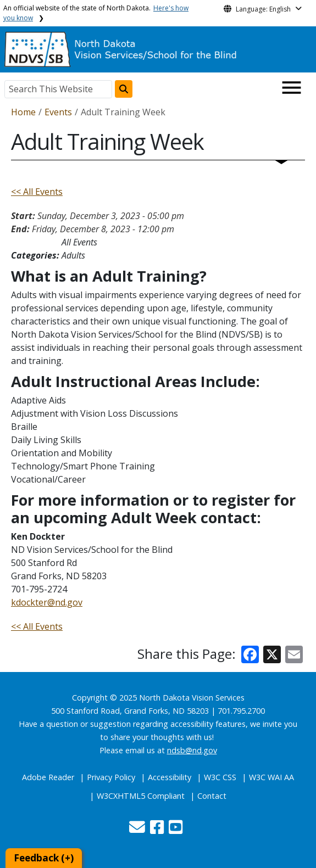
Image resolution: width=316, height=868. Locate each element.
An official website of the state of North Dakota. (96, 13)
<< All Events (37, 192)
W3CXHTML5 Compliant (141, 796)
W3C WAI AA (271, 777)
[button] (138, 830)
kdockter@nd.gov (47, 602)
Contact (212, 796)
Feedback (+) (44, 858)
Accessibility (170, 777)
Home (23, 112)
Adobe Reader (48, 777)
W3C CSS (220, 777)
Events (58, 112)
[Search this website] (124, 89)
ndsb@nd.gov (192, 750)
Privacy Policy (111, 777)
